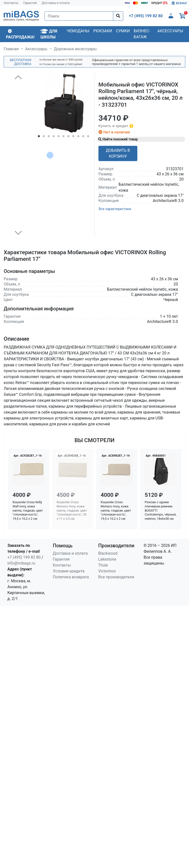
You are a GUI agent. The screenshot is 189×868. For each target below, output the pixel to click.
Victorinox (107, 571)
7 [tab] (68, 137)
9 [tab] (78, 137)
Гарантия (30, 3)
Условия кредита (69, 571)
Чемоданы (78, 31)
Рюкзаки (103, 31)
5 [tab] (59, 137)
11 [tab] (88, 137)
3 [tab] (49, 137)
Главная (11, 49)
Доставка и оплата (56, 3)
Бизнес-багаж (142, 34)
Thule (103, 565)
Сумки (123, 31)
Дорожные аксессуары (75, 49)
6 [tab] (63, 137)
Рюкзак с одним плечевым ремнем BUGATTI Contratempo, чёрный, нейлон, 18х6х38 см (160, 510)
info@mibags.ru (21, 563)
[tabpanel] (64, 103)
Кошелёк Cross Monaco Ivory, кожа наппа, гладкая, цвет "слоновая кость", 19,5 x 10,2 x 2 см (116, 510)
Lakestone (107, 559)
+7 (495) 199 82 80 (24, 557)
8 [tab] (73, 137)
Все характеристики (115, 209)
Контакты (11, 3)
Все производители (116, 577)
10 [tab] (83, 137)
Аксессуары (170, 31)
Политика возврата (71, 577)
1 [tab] (39, 137)
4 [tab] (54, 137)
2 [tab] (44, 137)
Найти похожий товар (118, 139)
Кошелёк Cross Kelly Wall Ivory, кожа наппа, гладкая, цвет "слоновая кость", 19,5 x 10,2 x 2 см (28, 510)
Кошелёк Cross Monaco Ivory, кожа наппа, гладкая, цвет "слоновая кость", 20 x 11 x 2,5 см (72, 510)
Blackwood (108, 553)
